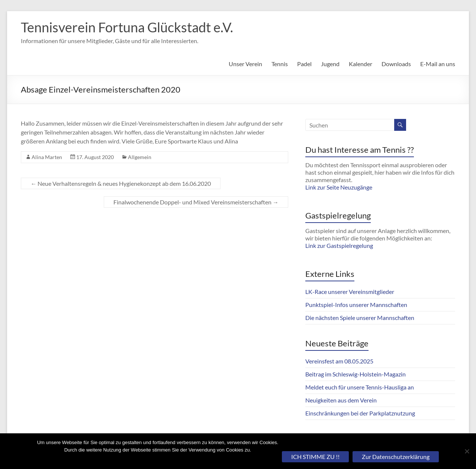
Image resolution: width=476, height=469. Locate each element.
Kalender (361, 64)
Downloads (396, 64)
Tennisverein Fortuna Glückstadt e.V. (127, 27)
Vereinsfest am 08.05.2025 (339, 361)
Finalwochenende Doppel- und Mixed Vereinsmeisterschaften (196, 202)
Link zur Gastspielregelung (339, 245)
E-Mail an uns (438, 64)
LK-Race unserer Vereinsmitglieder (350, 292)
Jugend (330, 64)
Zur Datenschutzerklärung (396, 457)
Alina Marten (47, 157)
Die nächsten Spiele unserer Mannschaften (360, 318)
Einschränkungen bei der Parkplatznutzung (360, 413)
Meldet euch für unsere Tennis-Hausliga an (360, 387)
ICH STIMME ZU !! (315, 457)
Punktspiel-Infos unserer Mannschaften (356, 305)
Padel (304, 64)
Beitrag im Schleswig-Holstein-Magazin (356, 374)
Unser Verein (245, 64)
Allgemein (140, 157)
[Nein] (467, 451)
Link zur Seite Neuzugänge (339, 187)
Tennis (280, 64)
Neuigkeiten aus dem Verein (341, 400)
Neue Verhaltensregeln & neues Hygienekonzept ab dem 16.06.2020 (121, 183)
